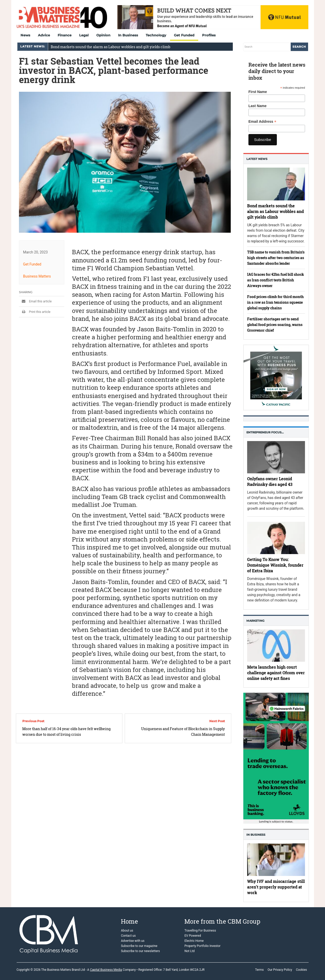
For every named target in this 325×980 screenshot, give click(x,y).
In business (256, 835)
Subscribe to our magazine (139, 946)
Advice (44, 35)
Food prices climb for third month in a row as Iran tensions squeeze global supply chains (275, 302)
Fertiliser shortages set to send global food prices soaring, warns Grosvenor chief (275, 325)
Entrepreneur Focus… (265, 432)
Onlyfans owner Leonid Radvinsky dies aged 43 (270, 481)
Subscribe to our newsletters (140, 951)
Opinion (103, 35)
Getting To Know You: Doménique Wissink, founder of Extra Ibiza (275, 565)
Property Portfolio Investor (202, 946)
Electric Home (194, 941)
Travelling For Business (200, 931)
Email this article (35, 301)
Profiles (209, 35)
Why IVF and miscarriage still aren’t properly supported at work (276, 887)
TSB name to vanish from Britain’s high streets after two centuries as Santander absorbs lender (276, 258)
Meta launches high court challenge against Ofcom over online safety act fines (276, 673)
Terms (259, 970)
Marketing (255, 621)
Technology (156, 35)
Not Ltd (189, 951)
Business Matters (37, 276)
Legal (84, 35)
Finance (65, 35)
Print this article (35, 312)
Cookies (301, 970)
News (25, 35)
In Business (128, 35)
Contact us (128, 936)
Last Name (258, 106)
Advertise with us (133, 941)
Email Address (262, 122)
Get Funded (184, 35)
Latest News (257, 159)
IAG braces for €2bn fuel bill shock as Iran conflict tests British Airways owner (276, 280)
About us (127, 931)
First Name (258, 92)
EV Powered (193, 936)
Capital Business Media (106, 970)
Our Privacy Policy (280, 970)
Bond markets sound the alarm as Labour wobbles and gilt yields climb (111, 47)
